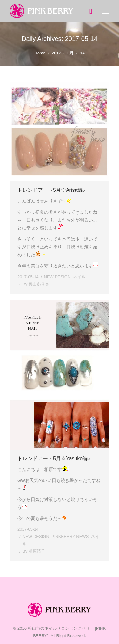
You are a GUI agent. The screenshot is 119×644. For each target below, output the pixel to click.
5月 (70, 53)
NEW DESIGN (57, 277)
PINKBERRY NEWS (70, 537)
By (36, 284)
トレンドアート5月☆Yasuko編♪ (54, 458)
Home (40, 53)
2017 (56, 53)
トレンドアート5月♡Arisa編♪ (51, 190)
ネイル (79, 277)
